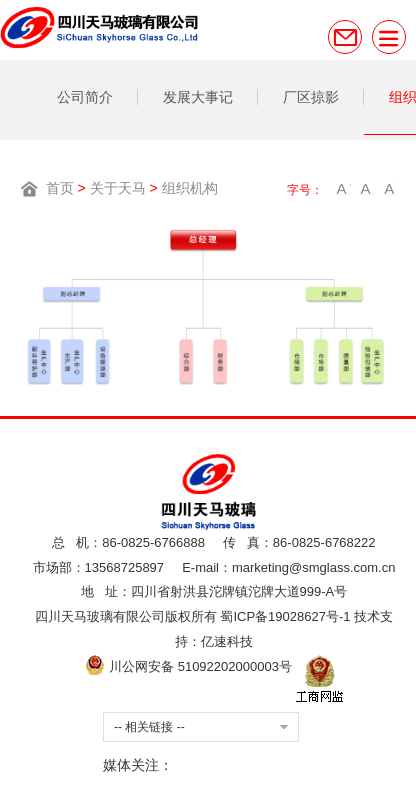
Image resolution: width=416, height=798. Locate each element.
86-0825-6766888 (153, 542)
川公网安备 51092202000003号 (188, 666)
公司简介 (85, 97)
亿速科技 (227, 641)
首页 (60, 188)
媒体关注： (138, 765)
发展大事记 (198, 97)
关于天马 (118, 188)
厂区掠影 (311, 97)
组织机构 (190, 188)
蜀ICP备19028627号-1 (285, 616)
